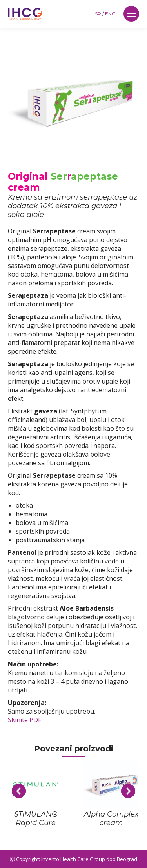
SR (98, 14)
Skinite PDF (24, 720)
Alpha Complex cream (111, 818)
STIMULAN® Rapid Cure (36, 818)
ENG (110, 14)
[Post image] (36, 785)
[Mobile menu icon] (131, 14)
